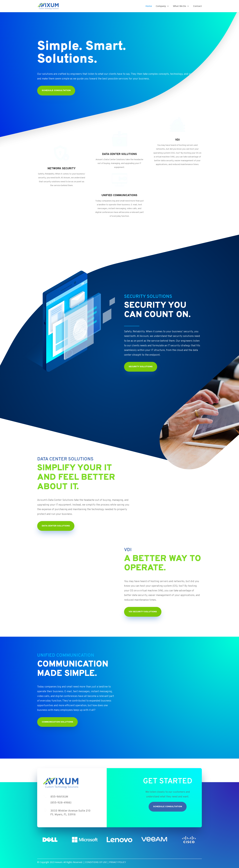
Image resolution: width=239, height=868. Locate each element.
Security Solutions (141, 367)
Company (161, 6)
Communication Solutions (57, 722)
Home (149, 6)
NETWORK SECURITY (62, 169)
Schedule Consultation (168, 807)
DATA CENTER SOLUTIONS (120, 154)
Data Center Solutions (56, 526)
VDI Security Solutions (143, 612)
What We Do (180, 6)
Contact (197, 6)
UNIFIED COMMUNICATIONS (119, 195)
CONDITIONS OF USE (96, 862)
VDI (177, 140)
